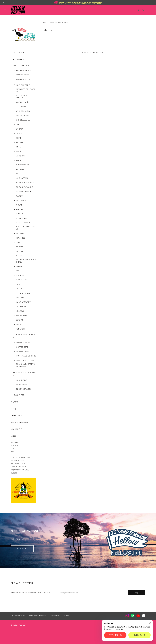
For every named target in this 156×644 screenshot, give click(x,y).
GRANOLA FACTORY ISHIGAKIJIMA (26, 365)
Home (45, 22)
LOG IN (15, 436)
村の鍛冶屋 (20, 311)
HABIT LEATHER (23, 223)
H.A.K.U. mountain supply (26, 228)
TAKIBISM (20, 289)
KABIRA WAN (22, 385)
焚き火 (19, 151)
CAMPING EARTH (24, 192)
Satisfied (20, 266)
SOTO (19, 271)
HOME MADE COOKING (26, 356)
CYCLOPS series (23, 111)
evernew (20, 209)
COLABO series (23, 116)
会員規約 (14, 473)
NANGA (19, 256)
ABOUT (15, 402)
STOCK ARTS (22, 280)
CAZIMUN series (23, 102)
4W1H (18, 160)
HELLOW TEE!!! (19, 395)
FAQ (13, 409)
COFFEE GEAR (22, 351)
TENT (18, 125)
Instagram (15, 442)
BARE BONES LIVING (25, 183)
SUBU (19, 284)
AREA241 (20, 169)
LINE (13, 449)
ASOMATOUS (22, 178)
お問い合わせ (55, 616)
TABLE (19, 133)
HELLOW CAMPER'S (21, 85)
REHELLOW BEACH (21, 66)
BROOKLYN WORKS (25, 187)
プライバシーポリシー (18, 466)
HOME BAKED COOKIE (26, 360)
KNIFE (19, 147)
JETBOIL (20, 320)
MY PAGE (16, 429)
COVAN (19, 205)
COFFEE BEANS (23, 347)
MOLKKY (20, 247)
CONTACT (17, 416)
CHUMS (19, 324)
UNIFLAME (21, 298)
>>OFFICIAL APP (17, 460)
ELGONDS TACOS (24, 389)
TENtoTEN (20, 329)
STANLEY (20, 275)
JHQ (18, 242)
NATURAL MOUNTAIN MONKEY (26, 261)
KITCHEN (20, 142)
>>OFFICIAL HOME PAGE (20, 457)
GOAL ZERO (22, 218)
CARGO (20, 196)
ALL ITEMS (18, 52)
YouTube (14, 445)
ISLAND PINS (22, 380)
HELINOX (20, 233)
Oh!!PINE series (22, 75)
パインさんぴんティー (24, 70)
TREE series (21, 107)
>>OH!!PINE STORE (18, 463)
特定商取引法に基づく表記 (20, 470)
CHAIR (19, 138)
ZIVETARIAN (21, 307)
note (12, 452)
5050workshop (23, 165)
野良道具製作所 (22, 315)
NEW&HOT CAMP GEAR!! (26, 90)
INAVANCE (21, 238)
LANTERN (20, 129)
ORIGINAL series (23, 79)
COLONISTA (21, 201)
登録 (137, 593)
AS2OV (19, 174)
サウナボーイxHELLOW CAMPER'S (26, 97)
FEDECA (20, 214)
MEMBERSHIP (19, 422)
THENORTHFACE (23, 293)
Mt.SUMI (20, 251)
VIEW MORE (22, 549)
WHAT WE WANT (23, 302)
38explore (20, 156)
